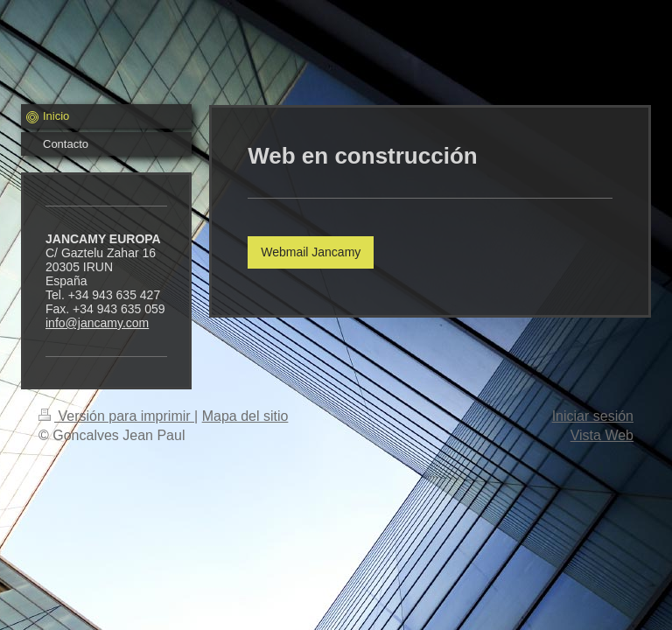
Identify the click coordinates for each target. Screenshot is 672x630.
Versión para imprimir (116, 416)
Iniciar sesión (593, 416)
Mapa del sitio (245, 416)
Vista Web (602, 435)
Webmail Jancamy (311, 252)
